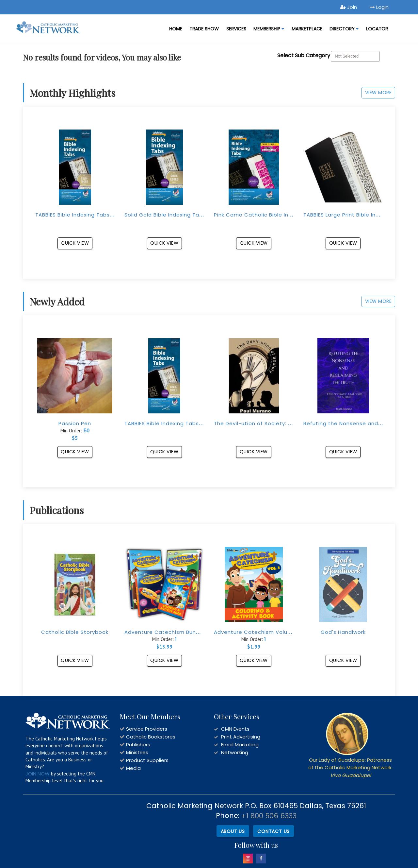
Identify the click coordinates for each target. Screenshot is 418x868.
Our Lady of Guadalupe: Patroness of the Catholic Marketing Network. (350, 768)
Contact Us (273, 830)
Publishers (138, 745)
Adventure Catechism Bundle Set (170, 632)
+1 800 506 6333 (269, 816)
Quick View (75, 243)
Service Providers (147, 729)
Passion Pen (75, 423)
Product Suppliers (147, 760)
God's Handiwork (343, 632)
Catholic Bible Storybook (75, 632)
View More (376, 92)
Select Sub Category (304, 55)
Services (236, 29)
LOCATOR (377, 29)
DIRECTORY (344, 29)
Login (379, 7)
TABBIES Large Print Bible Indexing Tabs (356, 215)
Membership (269, 29)
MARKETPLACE (307, 29)
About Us (232, 830)
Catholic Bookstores (151, 737)
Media (133, 768)
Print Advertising (241, 737)
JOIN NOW (38, 774)
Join (349, 7)
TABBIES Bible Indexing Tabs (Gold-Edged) (92, 215)
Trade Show (204, 29)
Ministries (137, 752)
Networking (235, 752)
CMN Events (235, 729)
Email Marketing (240, 745)
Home (176, 29)
